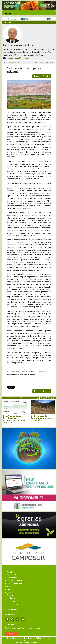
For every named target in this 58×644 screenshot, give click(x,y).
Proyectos (11, 601)
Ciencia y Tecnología (15, 581)
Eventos (10, 586)
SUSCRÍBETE (11, 634)
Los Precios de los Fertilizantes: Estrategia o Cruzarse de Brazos (14, 419)
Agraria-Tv (11, 572)
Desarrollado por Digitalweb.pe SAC (29, 642)
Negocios (11, 589)
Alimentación (12, 578)
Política (10, 595)
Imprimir (46, 76)
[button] (40, 398)
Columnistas (12, 610)
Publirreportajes (13, 604)
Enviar (37, 76)
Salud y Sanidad (13, 607)
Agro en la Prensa (14, 575)
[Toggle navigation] (53, 13)
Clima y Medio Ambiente (16, 583)
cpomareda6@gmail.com (20, 58)
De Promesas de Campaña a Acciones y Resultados (43, 418)
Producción (11, 598)
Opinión (10, 592)
